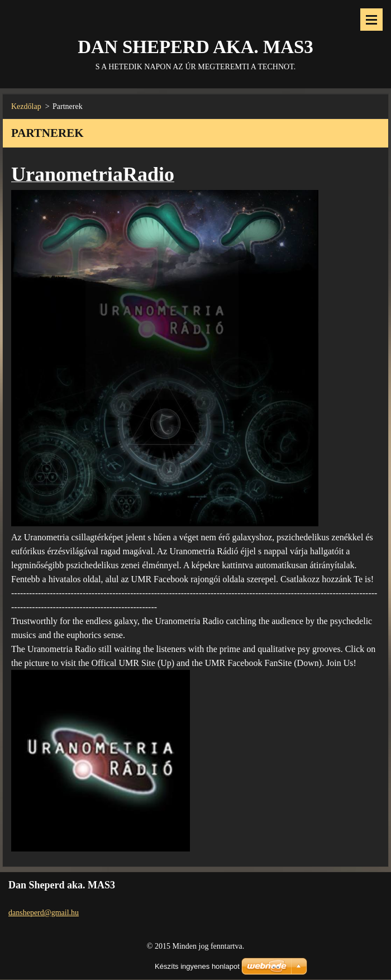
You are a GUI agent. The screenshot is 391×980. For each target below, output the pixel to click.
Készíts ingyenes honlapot (197, 966)
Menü (371, 20)
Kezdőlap (26, 106)
